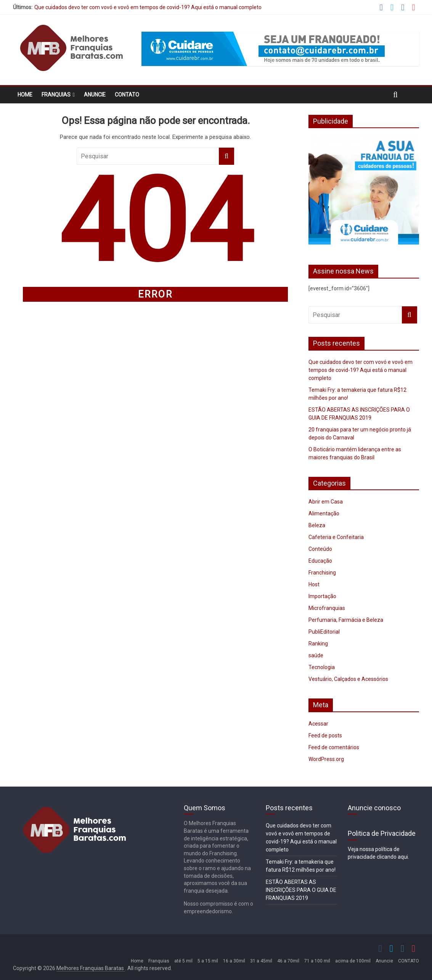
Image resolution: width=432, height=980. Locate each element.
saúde (316, 655)
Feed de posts (325, 735)
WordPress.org (326, 759)
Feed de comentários (334, 747)
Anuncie (95, 95)
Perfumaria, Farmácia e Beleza (346, 620)
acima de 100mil (353, 961)
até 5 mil (183, 961)
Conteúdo (320, 549)
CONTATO (127, 95)
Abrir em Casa (326, 502)
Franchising (322, 573)
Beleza (317, 525)
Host (314, 584)
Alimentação (324, 513)
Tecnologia (322, 667)
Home (25, 95)
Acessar (318, 724)
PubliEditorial (324, 632)
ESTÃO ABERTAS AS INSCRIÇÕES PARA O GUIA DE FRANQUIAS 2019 (301, 890)
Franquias (56, 95)
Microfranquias (327, 608)
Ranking (318, 644)
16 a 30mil (234, 961)
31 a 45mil (261, 961)
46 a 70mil (288, 961)
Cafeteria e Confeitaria (336, 537)
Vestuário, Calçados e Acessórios (348, 679)
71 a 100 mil (317, 961)
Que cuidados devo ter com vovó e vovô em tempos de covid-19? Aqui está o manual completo (148, 7)
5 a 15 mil (208, 961)
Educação (320, 561)
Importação (322, 596)
